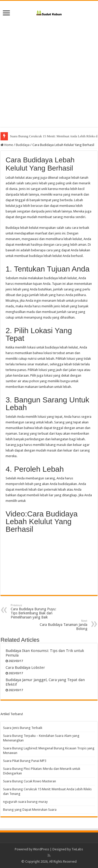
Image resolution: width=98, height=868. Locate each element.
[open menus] (6, 13)
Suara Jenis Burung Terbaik (23, 728)
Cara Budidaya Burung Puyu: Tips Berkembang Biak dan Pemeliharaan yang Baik (37, 611)
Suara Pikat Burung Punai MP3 (25, 761)
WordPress (41, 849)
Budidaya (23, 145)
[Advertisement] (49, 70)
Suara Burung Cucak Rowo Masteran (30, 781)
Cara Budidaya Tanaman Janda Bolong (61, 625)
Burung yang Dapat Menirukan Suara (30, 810)
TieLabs (77, 849)
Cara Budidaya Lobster (25, 668)
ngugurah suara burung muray (25, 802)
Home (7, 145)
